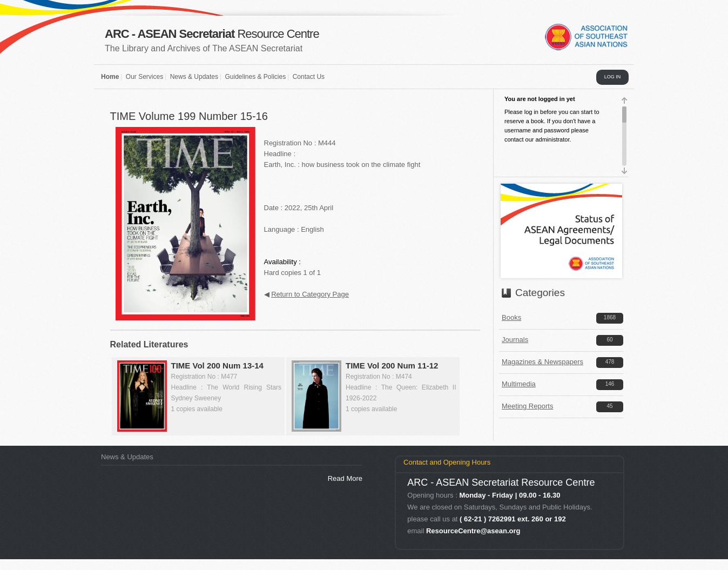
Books (511, 317)
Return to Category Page (310, 294)
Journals (515, 340)
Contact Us (309, 77)
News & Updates (194, 77)
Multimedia (519, 384)
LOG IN (613, 77)
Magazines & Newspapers (542, 362)
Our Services (144, 77)
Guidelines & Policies (255, 77)
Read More (345, 478)
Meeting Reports (527, 406)
